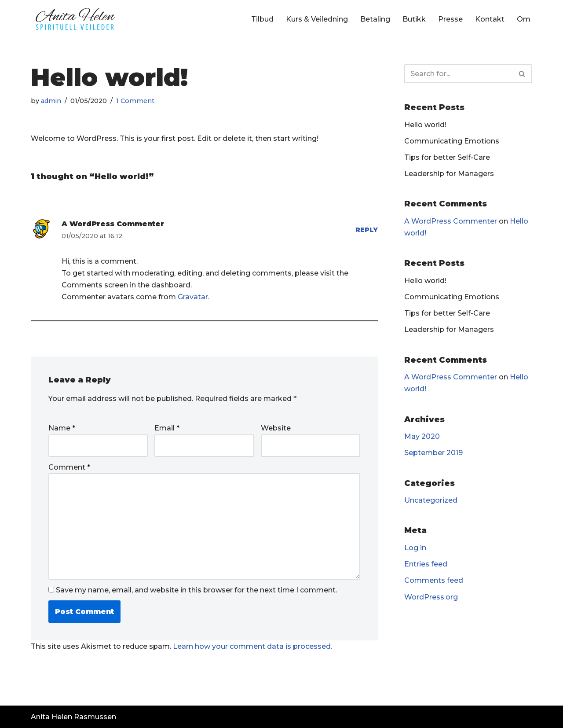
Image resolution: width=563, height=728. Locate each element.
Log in (415, 548)
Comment (69, 467)
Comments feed (434, 580)
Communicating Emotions (452, 141)
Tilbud (262, 19)
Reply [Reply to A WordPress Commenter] (367, 230)
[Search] (458, 74)
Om (524, 19)
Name (62, 428)
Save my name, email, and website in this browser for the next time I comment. (196, 590)
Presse (450, 19)
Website (276, 428)
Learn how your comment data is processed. (252, 646)
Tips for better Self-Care (447, 157)
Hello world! (425, 125)
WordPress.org (431, 597)
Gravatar (193, 297)
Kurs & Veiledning (317, 19)
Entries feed (426, 564)
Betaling (375, 19)
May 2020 (422, 436)
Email (167, 428)
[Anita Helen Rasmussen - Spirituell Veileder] (75, 19)
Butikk (414, 19)
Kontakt (490, 19)
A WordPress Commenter (113, 224)
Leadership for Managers (449, 174)
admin (51, 101)
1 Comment (135, 101)
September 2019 (433, 453)
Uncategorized (431, 500)
